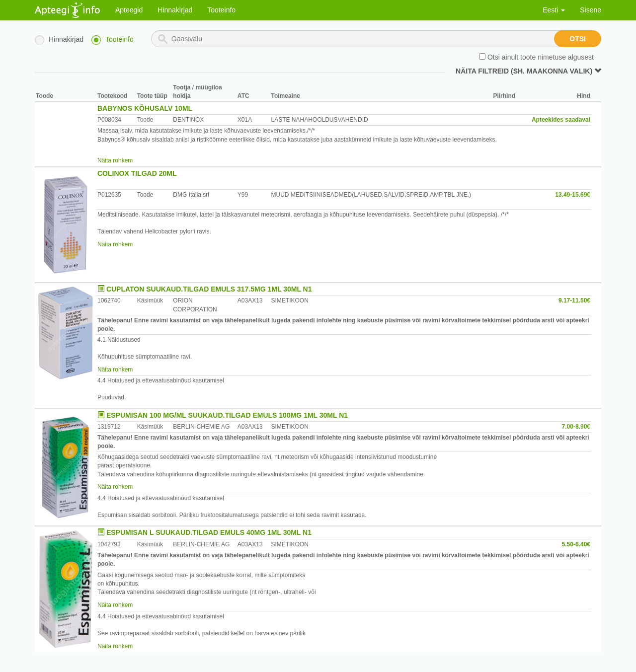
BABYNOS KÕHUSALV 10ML (145, 108)
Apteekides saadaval (561, 120)
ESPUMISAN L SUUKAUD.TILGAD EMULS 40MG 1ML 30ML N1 (209, 532)
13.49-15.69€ (573, 195)
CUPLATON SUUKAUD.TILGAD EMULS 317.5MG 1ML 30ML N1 (209, 289)
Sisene (591, 10)
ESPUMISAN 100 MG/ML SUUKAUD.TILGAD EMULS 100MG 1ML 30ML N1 (227, 415)
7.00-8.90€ (576, 427)
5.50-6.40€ (576, 544)
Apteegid (129, 10)
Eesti (554, 10)
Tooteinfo (221, 10)
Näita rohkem (115, 160)
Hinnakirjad (175, 10)
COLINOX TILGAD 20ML (137, 173)
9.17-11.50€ (574, 300)
